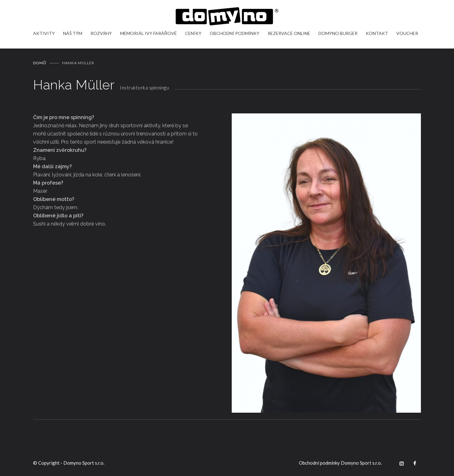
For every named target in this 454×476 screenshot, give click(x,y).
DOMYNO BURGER (338, 33)
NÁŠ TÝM (73, 33)
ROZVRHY (101, 33)
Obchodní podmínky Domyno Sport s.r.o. (340, 463)
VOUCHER (407, 33)
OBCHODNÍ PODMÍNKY (235, 33)
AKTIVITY (44, 33)
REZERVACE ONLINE (289, 33)
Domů (40, 63)
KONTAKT (377, 33)
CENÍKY (193, 33)
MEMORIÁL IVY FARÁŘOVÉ (148, 33)
